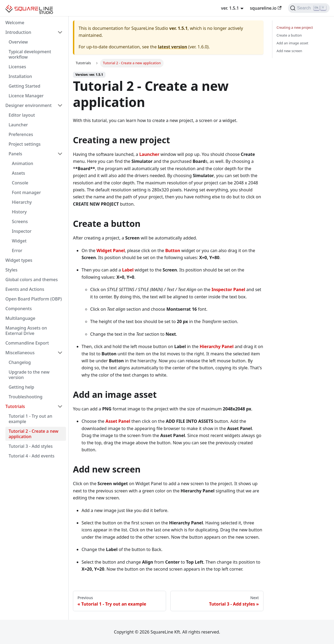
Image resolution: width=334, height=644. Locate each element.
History (19, 212)
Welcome (15, 23)
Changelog (20, 362)
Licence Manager (26, 96)
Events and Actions (25, 289)
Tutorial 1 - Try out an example (30, 419)
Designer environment (29, 105)
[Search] (309, 8)
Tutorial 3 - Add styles (31, 446)
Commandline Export (27, 343)
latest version (172, 47)
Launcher (18, 125)
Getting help (21, 387)
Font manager (26, 192)
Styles (11, 270)
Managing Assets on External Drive (26, 331)
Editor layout (22, 115)
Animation (22, 163)
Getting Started (24, 86)
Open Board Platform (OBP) (34, 299)
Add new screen (289, 51)
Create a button (289, 35)
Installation (20, 76)
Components (19, 309)
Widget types (19, 260)
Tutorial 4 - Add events (31, 456)
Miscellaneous (20, 353)
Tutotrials (15, 406)
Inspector (22, 231)
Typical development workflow (30, 54)
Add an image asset (293, 43)
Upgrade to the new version (29, 375)
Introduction (18, 32)
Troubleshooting (26, 397)
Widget (19, 241)
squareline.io (266, 8)
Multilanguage (20, 318)
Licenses (17, 67)
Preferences (21, 134)
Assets (18, 173)
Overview (18, 42)
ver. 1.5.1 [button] (230, 8)
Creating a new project (295, 27)
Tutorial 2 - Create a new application (34, 434)
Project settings (25, 144)
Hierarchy (22, 202)
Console (20, 183)
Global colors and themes (31, 280)
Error (17, 251)
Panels (15, 154)
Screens (20, 221)
